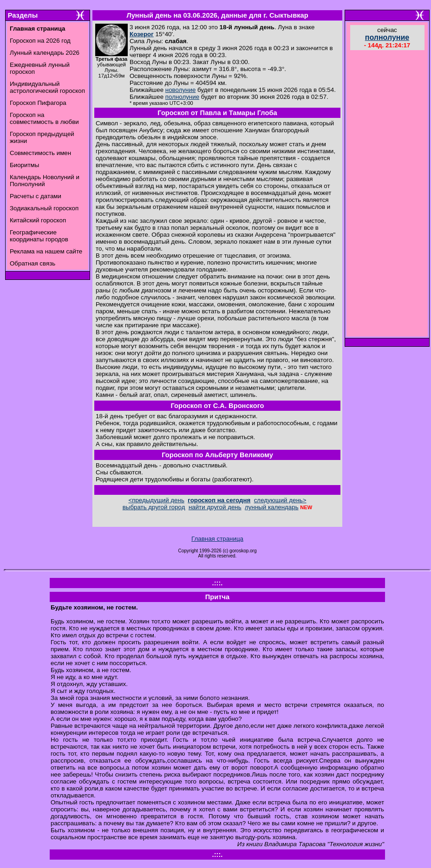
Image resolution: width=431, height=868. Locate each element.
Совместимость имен (40, 153)
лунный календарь (272, 507)
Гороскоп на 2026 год (40, 41)
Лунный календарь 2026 (45, 53)
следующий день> (280, 500)
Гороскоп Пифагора (38, 103)
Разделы (23, 15)
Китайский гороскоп (38, 220)
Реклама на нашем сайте (46, 251)
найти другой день (215, 507)
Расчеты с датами (36, 196)
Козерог (142, 34)
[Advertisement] (387, 194)
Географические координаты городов (39, 236)
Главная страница (217, 539)
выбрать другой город (154, 507)
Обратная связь (33, 263)
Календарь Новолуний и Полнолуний (45, 181)
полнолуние (182, 97)
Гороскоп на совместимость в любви (44, 118)
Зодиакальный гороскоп (44, 208)
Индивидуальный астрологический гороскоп (47, 87)
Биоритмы (24, 165)
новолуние (180, 90)
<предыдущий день (156, 500)
